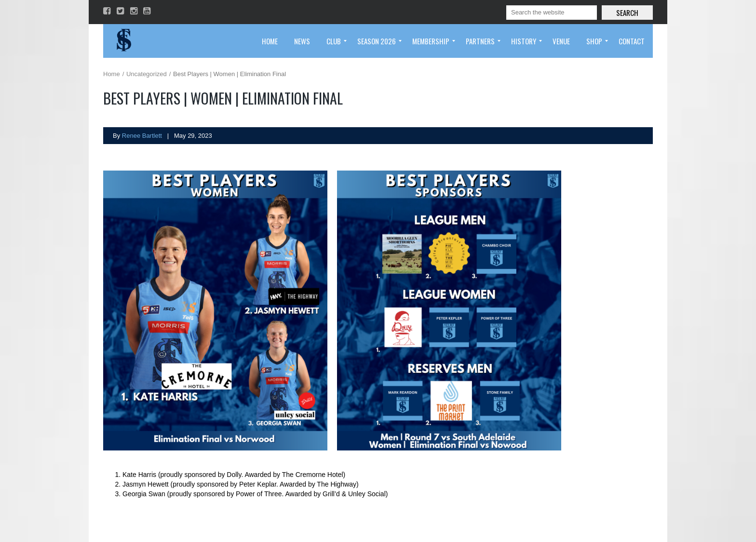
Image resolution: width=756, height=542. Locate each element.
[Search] (552, 13)
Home (112, 74)
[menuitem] (270, 41)
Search (627, 13)
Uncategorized (147, 74)
